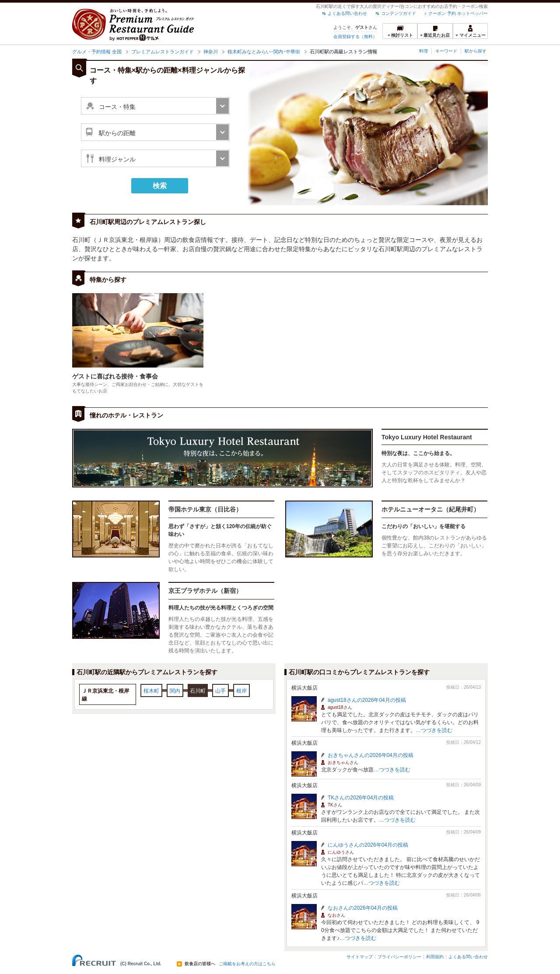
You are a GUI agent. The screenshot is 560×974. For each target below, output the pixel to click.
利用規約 (435, 957)
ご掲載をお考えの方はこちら (247, 964)
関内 (175, 691)
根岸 (241, 691)
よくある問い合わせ (347, 13)
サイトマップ (360, 957)
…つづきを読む (434, 730)
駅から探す (476, 51)
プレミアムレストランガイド (163, 52)
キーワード (446, 51)
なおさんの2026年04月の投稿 (363, 908)
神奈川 (211, 52)
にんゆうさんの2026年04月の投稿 (368, 845)
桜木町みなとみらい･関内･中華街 (264, 52)
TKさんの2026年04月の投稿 (361, 798)
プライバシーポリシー (399, 957)
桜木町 (151, 691)
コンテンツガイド (399, 13)
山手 (220, 691)
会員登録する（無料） (355, 37)
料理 (423, 51)
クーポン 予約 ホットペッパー (458, 13)
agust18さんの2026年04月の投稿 (367, 700)
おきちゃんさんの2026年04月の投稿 (371, 755)
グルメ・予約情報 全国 (97, 52)
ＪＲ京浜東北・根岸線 (105, 695)
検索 (160, 186)
